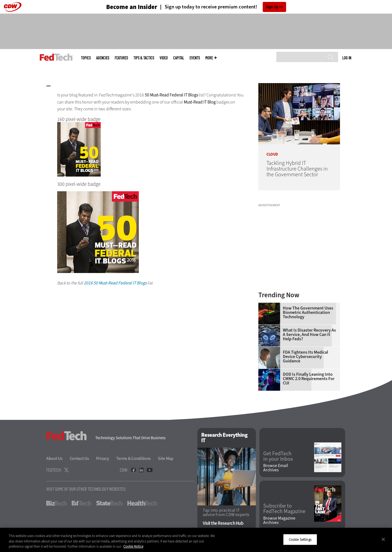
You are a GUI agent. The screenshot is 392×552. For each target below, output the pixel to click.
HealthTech (142, 503)
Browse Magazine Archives (279, 520)
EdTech (81, 503)
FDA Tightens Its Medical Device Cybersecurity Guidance (305, 357)
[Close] (383, 539)
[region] (196, 540)
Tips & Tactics (144, 58)
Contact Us (79, 458)
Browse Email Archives (276, 468)
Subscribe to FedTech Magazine (284, 509)
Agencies (103, 58)
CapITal (179, 58)
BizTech (56, 503)
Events (195, 58)
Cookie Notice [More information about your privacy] (133, 546)
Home (48, 86)
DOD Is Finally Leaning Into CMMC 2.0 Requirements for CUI (309, 379)
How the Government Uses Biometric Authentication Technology (308, 313)
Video (164, 58)
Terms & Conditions (134, 458)
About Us (54, 458)
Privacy (103, 458)
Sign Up (272, 7)
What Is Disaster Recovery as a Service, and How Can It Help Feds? (309, 335)
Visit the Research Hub (223, 523)
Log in (347, 58)
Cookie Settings (300, 539)
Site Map (166, 458)
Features (121, 58)
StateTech (109, 503)
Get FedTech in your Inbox (278, 456)
